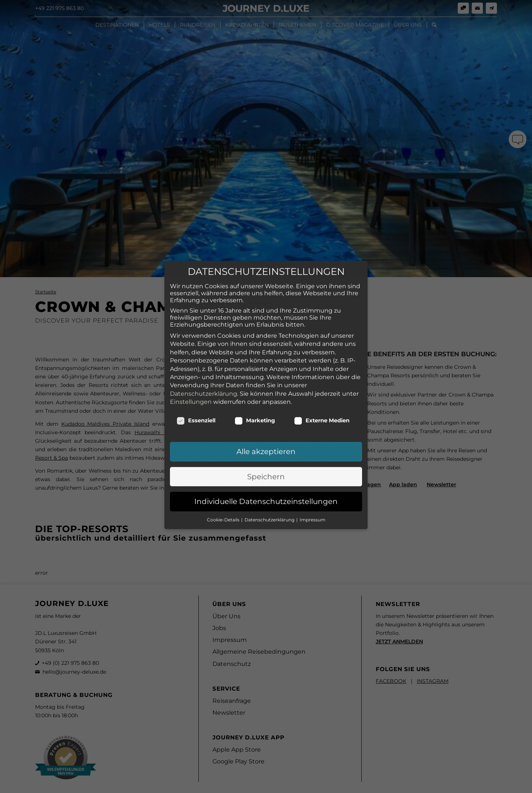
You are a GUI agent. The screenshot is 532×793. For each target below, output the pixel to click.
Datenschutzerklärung (204, 342)
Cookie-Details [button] (224, 468)
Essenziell (196, 369)
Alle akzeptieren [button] (266, 400)
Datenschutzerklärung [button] (270, 468)
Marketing (255, 369)
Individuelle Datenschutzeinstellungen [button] (266, 450)
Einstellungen (191, 350)
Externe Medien (322, 369)
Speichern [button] (266, 425)
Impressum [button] (313, 468)
